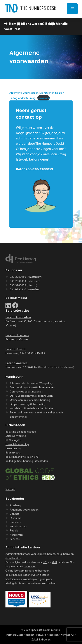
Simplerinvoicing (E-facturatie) (28, 404)
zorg (59, 554)
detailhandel (13, 558)
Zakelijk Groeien (41, 639)
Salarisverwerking (16, 436)
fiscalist (44, 575)
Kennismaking (18, 526)
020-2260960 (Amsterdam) (26, 277)
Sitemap (10, 489)
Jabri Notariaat (26, 635)
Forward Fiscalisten (47, 635)
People (14, 530)
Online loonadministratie (20, 570)
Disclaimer (16, 518)
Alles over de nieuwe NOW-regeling (31, 383)
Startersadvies (14, 579)
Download (44, 98)
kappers (41, 554)
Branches (15, 522)
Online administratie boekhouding (30, 400)
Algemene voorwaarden (24, 509)
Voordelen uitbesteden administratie (31, 408)
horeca (51, 554)
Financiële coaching (17, 444)
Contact (14, 514)
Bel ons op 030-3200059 (35, 169)
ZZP (45, 562)
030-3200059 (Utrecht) (24, 285)
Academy (15, 505)
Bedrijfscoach (13, 452)
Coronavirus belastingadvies (26, 391)
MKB (54, 562)
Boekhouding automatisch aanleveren (32, 387)
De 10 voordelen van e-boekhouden (31, 396)
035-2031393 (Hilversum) (25, 281)
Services (15, 539)
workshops (29, 579)
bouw (67, 554)
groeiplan (46, 579)
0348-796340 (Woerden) (25, 289)
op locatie (30, 566)
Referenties (17, 535)
